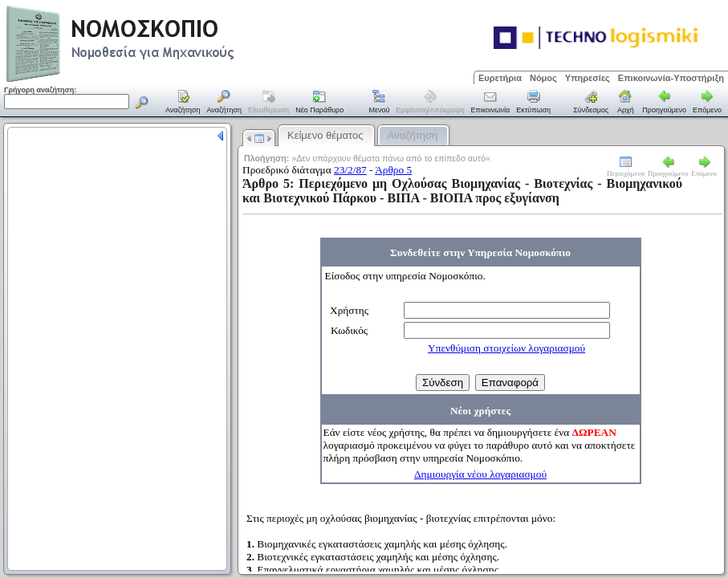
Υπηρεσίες (588, 78)
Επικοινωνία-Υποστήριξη (671, 78)
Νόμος (543, 78)
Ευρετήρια (500, 78)
